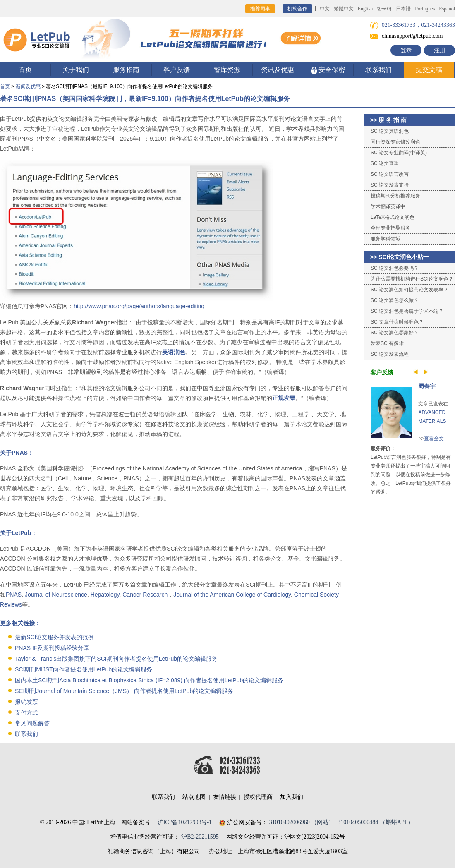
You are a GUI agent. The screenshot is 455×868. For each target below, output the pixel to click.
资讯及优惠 (278, 70)
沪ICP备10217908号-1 (185, 822)
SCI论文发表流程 (390, 354)
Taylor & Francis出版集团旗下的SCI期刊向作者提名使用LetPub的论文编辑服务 (116, 659)
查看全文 (434, 439)
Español (447, 9)
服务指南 (126, 70)
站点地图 (194, 797)
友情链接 (225, 797)
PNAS (14, 595)
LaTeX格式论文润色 (393, 217)
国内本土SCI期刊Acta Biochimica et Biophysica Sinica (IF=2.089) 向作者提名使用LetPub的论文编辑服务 (149, 680)
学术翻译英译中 (388, 206)
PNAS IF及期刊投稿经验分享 (52, 648)
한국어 (384, 9)
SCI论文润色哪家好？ (395, 333)
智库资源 (227, 70)
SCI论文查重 (385, 163)
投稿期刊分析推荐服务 (395, 196)
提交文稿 (429, 70)
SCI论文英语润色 (390, 131)
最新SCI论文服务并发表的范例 (54, 637)
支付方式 (26, 712)
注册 (440, 50)
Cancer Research (145, 595)
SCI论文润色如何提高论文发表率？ (409, 290)
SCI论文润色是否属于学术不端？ (407, 311)
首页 (25, 70)
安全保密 (328, 70)
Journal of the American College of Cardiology (232, 595)
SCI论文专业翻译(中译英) (399, 153)
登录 (406, 50)
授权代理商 (258, 797)
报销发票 (26, 702)
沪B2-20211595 (200, 837)
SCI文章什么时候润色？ (397, 322)
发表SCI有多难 (387, 343)
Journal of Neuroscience (56, 595)
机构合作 (297, 9)
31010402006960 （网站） (302, 822)
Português (425, 9)
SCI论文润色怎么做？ (395, 300)
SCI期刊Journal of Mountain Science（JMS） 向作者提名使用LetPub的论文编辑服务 (124, 691)
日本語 (403, 9)
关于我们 (76, 70)
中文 (325, 9)
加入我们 (292, 797)
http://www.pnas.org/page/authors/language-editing (139, 306)
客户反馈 (177, 70)
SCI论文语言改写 (390, 174)
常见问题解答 (32, 723)
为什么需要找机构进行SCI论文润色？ (412, 279)
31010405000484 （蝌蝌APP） (375, 822)
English (365, 9)
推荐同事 (260, 9)
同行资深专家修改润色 (395, 142)
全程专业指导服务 (390, 228)
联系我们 (378, 70)
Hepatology (105, 595)
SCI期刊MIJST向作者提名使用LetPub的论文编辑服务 (84, 669)
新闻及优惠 (28, 86)
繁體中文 (344, 9)
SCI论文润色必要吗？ (395, 268)
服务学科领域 (386, 239)
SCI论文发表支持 (390, 185)
